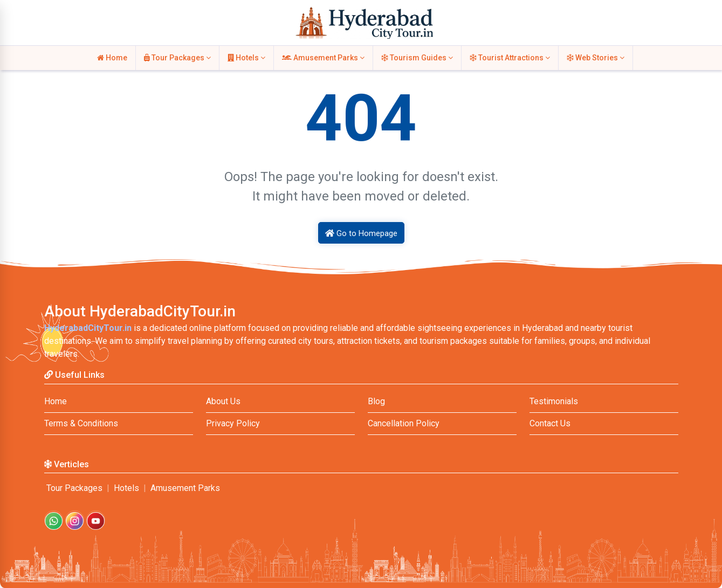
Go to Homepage (361, 233)
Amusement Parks (323, 58)
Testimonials (554, 401)
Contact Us (550, 423)
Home (112, 58)
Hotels (246, 58)
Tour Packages (177, 58)
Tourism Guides (417, 58)
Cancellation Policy (404, 423)
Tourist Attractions (510, 58)
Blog (376, 401)
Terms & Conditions (81, 423)
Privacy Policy (233, 423)
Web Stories (596, 58)
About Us (223, 401)
